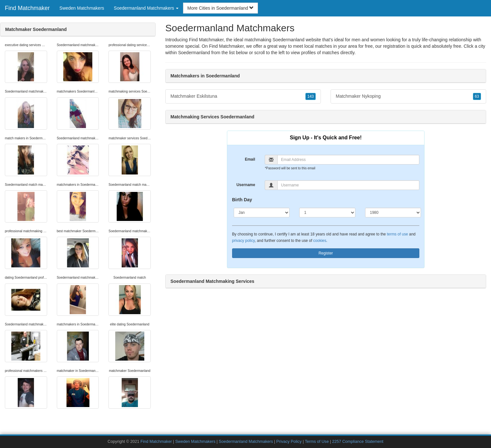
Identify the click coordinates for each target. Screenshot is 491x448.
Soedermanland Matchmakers (247, 442)
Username (246, 185)
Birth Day (242, 200)
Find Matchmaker (27, 8)
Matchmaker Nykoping (408, 96)
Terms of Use (317, 442)
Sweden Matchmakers (82, 8)
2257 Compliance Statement (358, 442)
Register (326, 253)
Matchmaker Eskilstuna (243, 96)
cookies (320, 241)
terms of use (398, 234)
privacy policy (243, 241)
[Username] (348, 185)
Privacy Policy (289, 442)
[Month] (262, 213)
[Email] (348, 160)
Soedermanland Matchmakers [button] (146, 8)
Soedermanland (194, 53)
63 (477, 96)
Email (250, 159)
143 (311, 96)
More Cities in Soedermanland (220, 8)
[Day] (327, 213)
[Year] (393, 213)
